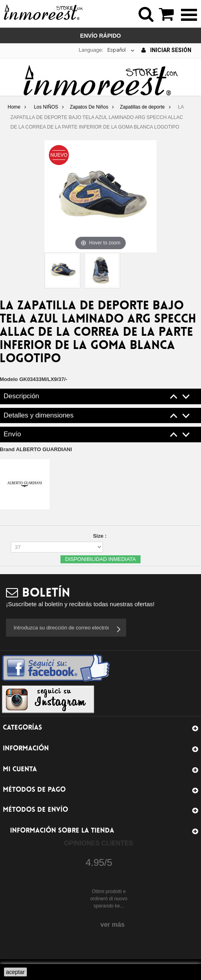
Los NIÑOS (46, 107)
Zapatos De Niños (89, 107)
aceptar (15, 972)
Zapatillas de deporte (142, 107)
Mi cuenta (20, 769)
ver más (113, 925)
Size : (100, 536)
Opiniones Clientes (98, 843)
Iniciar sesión (166, 50)
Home (14, 107)
